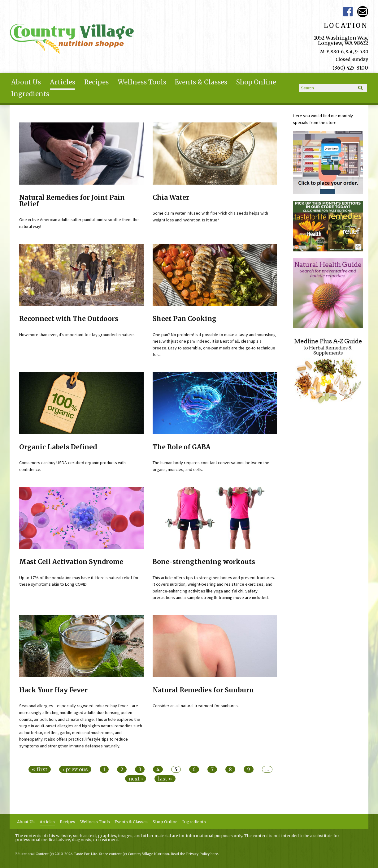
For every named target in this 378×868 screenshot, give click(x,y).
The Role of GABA (182, 447)
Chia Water (171, 198)
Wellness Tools (142, 82)
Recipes (96, 82)
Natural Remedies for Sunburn (203, 690)
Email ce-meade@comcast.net (363, 12)
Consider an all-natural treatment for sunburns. (196, 706)
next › (136, 779)
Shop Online (256, 82)
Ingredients (30, 94)
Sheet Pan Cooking (185, 319)
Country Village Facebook (348, 12)
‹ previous (75, 769)
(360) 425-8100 (350, 68)
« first (40, 769)
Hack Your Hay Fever (53, 690)
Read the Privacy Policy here (194, 854)
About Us (26, 82)
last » (165, 779)
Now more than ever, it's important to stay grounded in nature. (77, 335)
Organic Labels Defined (58, 447)
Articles (63, 82)
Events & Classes (201, 82)
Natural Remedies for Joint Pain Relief (72, 201)
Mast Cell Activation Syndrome (71, 562)
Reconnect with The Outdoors (69, 319)
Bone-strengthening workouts (204, 562)
